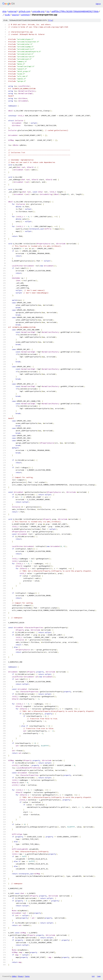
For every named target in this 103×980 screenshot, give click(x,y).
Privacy (21, 976)
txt (93, 976)
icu (48, 11)
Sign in (98, 4)
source (15, 15)
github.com (24, 11)
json (99, 976)
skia (4, 11)
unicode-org (38, 11)
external (12, 11)
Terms (27, 976)
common (25, 15)
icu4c (7, 15)
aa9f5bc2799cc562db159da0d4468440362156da (75, 11)
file (50, 20)
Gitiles (14, 976)
